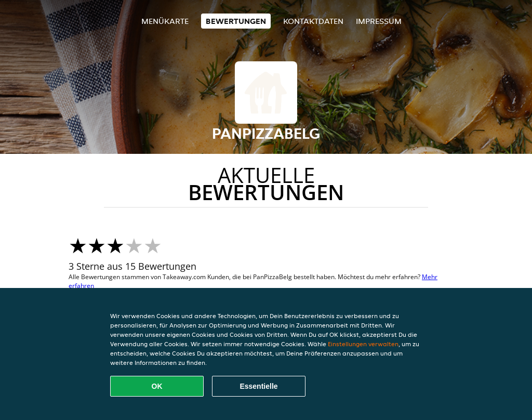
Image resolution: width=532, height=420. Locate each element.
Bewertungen (236, 21)
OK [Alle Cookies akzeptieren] (157, 386)
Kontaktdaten (313, 21)
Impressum (379, 21)
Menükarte (165, 21)
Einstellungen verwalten (363, 344)
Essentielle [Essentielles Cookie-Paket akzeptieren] (258, 386)
